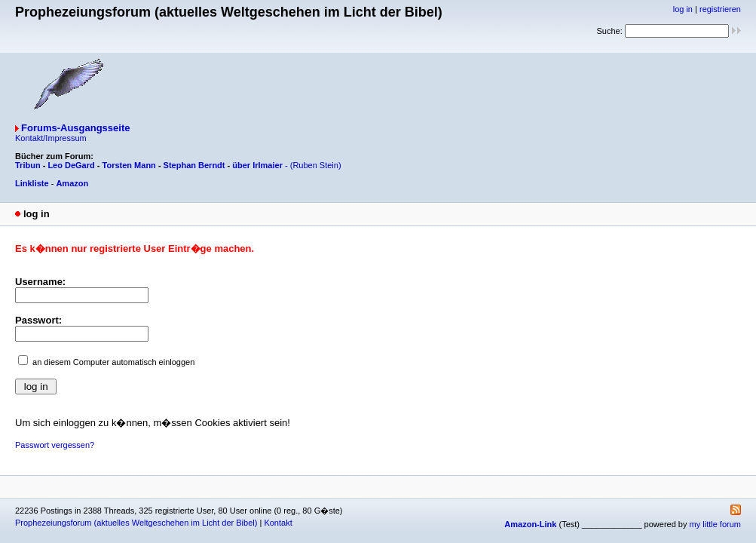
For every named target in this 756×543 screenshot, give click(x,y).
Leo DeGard (71, 165)
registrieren (720, 9)
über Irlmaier (257, 165)
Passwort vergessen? (55, 445)
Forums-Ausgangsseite (75, 128)
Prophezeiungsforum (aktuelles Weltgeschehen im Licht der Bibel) (136, 523)
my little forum (715, 524)
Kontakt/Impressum (51, 138)
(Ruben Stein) (316, 165)
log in (683, 9)
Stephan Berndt (194, 165)
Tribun (28, 165)
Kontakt (278, 523)
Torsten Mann (129, 165)
